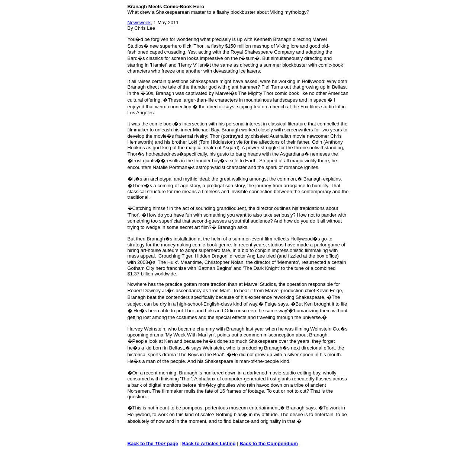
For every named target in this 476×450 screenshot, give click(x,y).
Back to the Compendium (269, 443)
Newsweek (139, 23)
